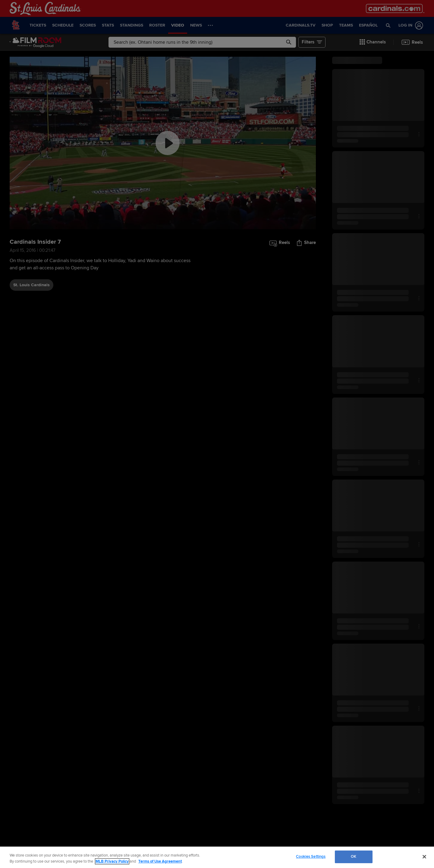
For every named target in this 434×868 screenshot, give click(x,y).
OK (354, 857)
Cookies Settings (311, 857)
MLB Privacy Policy (112, 861)
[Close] (424, 857)
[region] (217, 857)
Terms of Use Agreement (160, 861)
